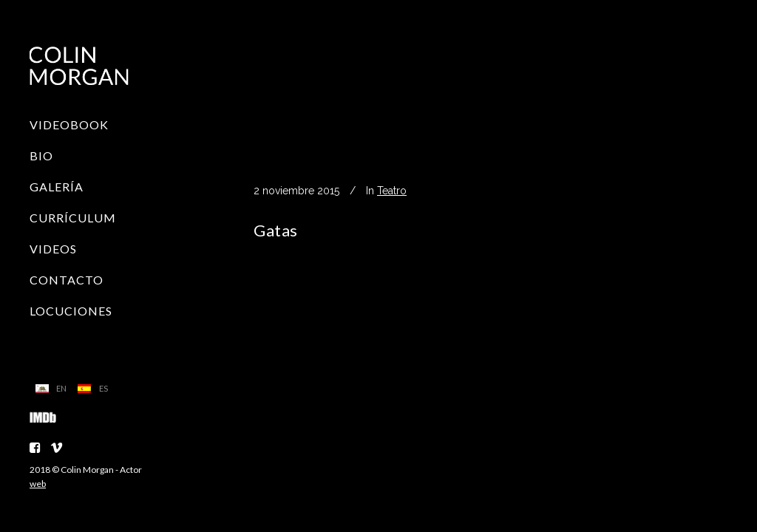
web (38, 484)
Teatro (392, 191)
